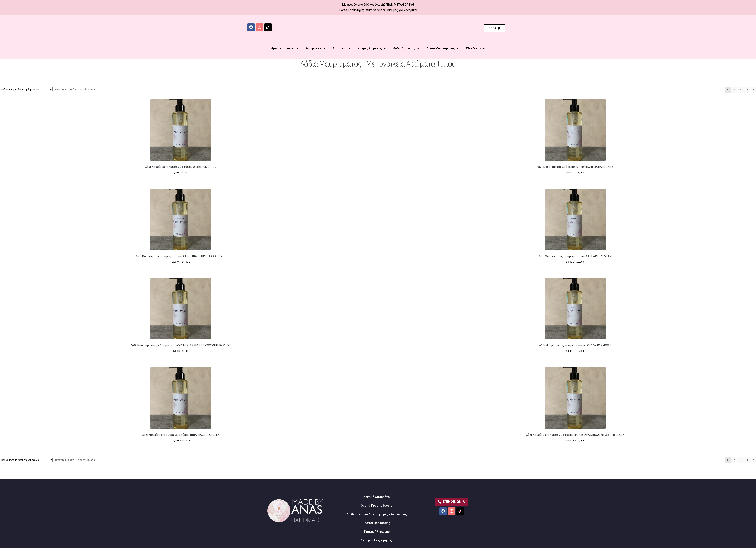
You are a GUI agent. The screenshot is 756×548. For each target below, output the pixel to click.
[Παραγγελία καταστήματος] (26, 89)
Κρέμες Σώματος (372, 48)
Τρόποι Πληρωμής (377, 532)
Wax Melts (475, 48)
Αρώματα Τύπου (285, 48)
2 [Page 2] (734, 89)
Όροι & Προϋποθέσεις (376, 506)
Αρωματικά (316, 48)
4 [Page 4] (747, 89)
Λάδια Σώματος (406, 48)
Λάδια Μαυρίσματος (443, 48)
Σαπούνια (342, 48)
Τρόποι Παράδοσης (376, 523)
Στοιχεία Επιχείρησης (377, 540)
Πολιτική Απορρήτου (376, 497)
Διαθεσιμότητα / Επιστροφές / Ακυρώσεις (377, 514)
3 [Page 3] (741, 89)
